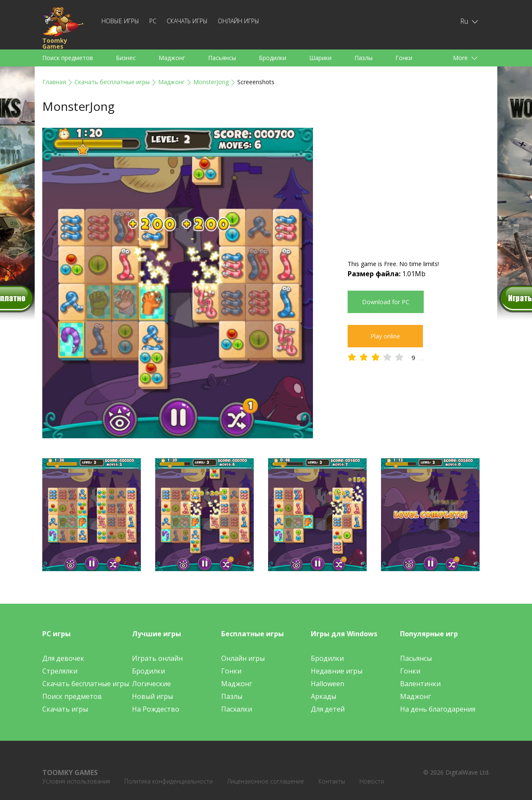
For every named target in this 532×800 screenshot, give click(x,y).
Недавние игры (337, 671)
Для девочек (63, 658)
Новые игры (120, 21)
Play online (385, 336)
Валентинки (420, 684)
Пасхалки (237, 709)
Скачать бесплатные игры (112, 82)
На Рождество (156, 709)
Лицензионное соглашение (266, 781)
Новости (372, 781)
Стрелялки (60, 671)
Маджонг (172, 58)
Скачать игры (187, 21)
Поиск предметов (68, 58)
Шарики (320, 58)
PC (153, 21)
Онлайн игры (239, 21)
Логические (151, 684)
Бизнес (126, 58)
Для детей (328, 709)
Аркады (324, 696)
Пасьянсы (222, 58)
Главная (54, 82)
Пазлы (363, 58)
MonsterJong (211, 82)
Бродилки (273, 58)
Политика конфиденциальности (169, 781)
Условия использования (76, 781)
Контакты (332, 781)
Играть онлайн (157, 658)
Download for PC (386, 302)
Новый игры (152, 696)
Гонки (404, 58)
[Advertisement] (419, 187)
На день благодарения (438, 709)
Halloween (328, 684)
